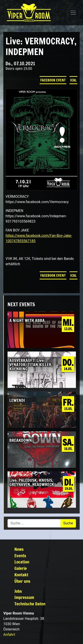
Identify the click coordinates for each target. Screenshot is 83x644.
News (19, 549)
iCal (73, 80)
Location (22, 562)
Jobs (18, 591)
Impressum (24, 597)
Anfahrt (9, 635)
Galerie (21, 568)
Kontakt (21, 575)
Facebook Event (53, 80)
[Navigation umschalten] (73, 13)
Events (20, 556)
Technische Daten (30, 604)
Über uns (22, 581)
